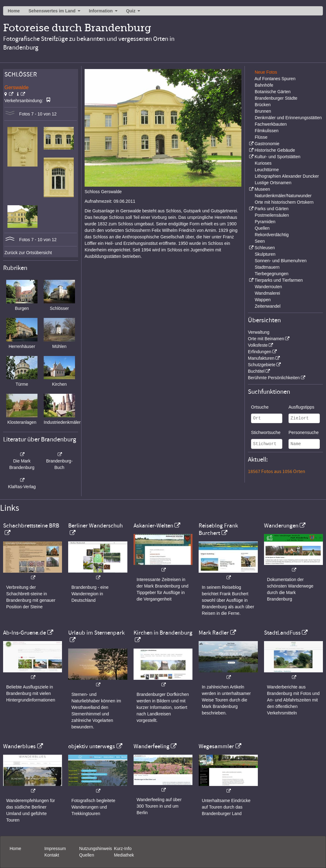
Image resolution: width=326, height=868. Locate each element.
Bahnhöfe (264, 85)
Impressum (55, 848)
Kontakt (52, 855)
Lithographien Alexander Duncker (287, 176)
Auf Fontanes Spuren (275, 79)
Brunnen (263, 111)
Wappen (263, 300)
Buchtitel (256, 371)
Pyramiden (265, 222)
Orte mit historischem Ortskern (284, 202)
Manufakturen (261, 358)
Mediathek (124, 855)
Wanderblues (19, 746)
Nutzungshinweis (95, 848)
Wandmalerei (267, 293)
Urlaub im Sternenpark (96, 633)
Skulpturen (265, 254)
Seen (260, 241)
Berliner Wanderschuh (95, 526)
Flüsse (261, 137)
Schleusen (264, 248)
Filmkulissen (267, 131)
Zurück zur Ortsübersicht (28, 253)
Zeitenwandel (268, 306)
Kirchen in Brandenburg (163, 633)
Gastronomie (267, 144)
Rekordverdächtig (272, 235)
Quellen (262, 228)
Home (14, 11)
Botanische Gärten (273, 92)
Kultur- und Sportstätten (277, 157)
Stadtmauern (267, 267)
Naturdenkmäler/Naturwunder (283, 196)
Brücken (263, 105)
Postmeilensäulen (272, 215)
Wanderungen (281, 526)
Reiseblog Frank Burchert (218, 529)
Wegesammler (216, 746)
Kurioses (263, 163)
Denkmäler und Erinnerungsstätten (288, 118)
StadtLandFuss (282, 633)
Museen (262, 189)
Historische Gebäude (275, 150)
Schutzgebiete (262, 365)
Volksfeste (258, 345)
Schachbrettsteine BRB (31, 526)
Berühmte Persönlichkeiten (274, 378)
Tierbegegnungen (272, 274)
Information (101, 11)
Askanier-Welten (153, 526)
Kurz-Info (123, 848)
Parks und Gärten (271, 209)
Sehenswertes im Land (52, 11)
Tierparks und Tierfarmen (279, 280)
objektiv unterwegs (92, 746)
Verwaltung (259, 332)
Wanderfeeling (152, 746)
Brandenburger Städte (276, 98)
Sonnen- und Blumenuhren (281, 261)
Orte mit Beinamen (266, 339)
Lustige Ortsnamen (273, 183)
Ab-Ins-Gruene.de (24, 633)
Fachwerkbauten (271, 124)
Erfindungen (260, 352)
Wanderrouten (268, 287)
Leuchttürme (267, 170)
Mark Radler (214, 633)
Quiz (131, 11)
